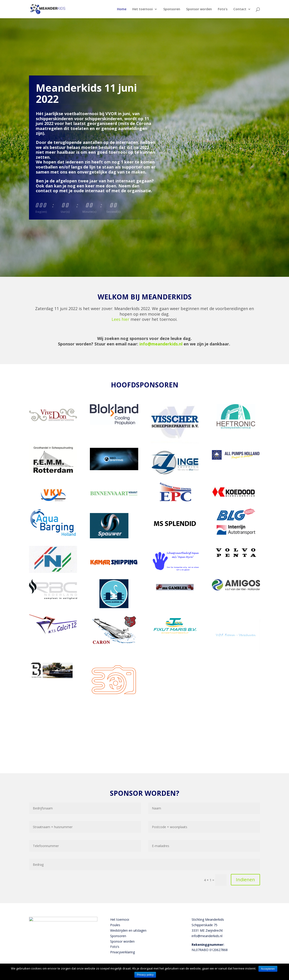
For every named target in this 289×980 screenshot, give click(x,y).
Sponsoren (172, 9)
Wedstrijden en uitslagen (128, 930)
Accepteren (268, 969)
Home (122, 9)
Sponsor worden (199, 9)
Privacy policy (145, 975)
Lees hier (120, 319)
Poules (115, 925)
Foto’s (223, 9)
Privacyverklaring (122, 952)
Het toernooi (143, 9)
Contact (240, 9)
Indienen (245, 880)
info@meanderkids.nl (161, 344)
